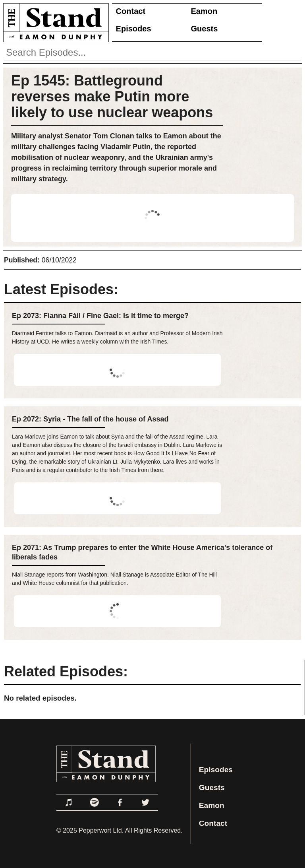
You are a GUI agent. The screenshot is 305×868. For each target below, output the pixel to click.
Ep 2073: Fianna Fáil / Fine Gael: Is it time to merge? (100, 316)
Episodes (134, 29)
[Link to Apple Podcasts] (69, 802)
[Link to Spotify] (95, 802)
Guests (205, 29)
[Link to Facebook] (120, 802)
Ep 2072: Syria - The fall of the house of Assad (90, 419)
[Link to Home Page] (54, 22)
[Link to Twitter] (145, 802)
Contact (131, 11)
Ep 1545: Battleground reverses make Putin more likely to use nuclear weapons (112, 96)
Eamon (204, 11)
